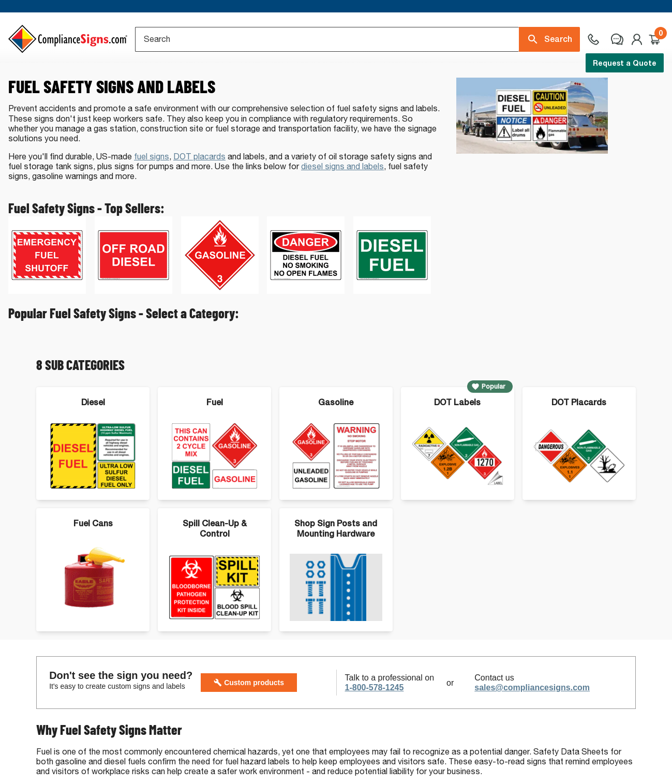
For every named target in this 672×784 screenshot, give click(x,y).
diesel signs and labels (342, 200)
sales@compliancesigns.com (532, 721)
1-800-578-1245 (375, 721)
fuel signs (152, 190)
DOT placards (199, 190)
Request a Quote (625, 63)
